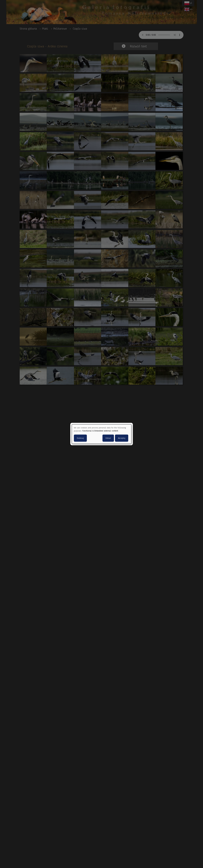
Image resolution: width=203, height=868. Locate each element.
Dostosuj (80, 438)
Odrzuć (108, 438)
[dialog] (102, 434)
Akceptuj (122, 438)
